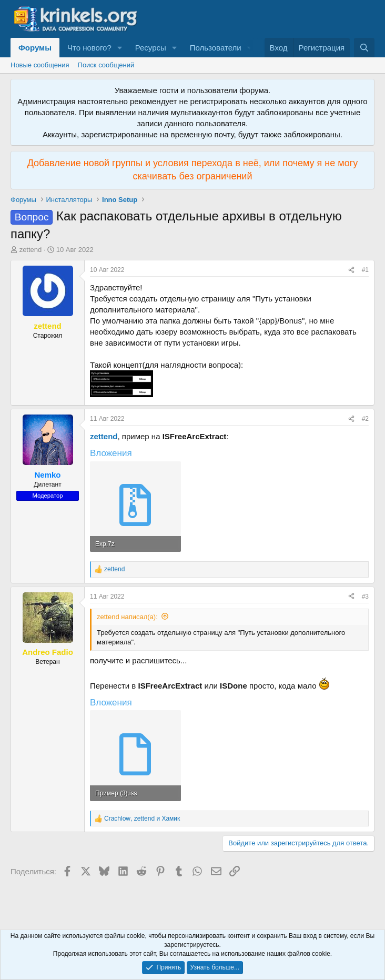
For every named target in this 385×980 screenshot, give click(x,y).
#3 (365, 597)
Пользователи (216, 48)
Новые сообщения (40, 65)
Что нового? (89, 48)
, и (142, 819)
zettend (31, 250)
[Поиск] (364, 48)
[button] (120, 48)
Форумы (35, 48)
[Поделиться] (351, 270)
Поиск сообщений (106, 65)
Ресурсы (151, 48)
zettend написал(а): (127, 617)
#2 (365, 419)
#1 (365, 270)
